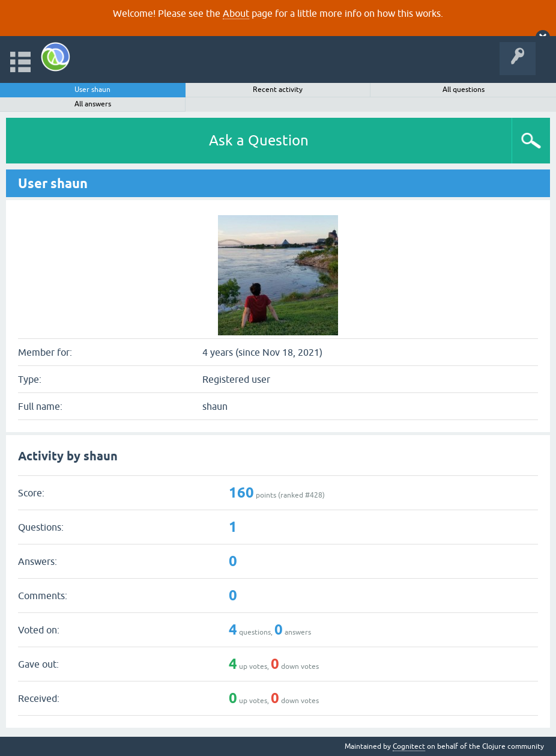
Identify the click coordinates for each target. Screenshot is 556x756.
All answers (93, 104)
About (236, 13)
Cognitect (409, 746)
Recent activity (278, 90)
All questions (464, 90)
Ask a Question (259, 140)
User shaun (92, 90)
